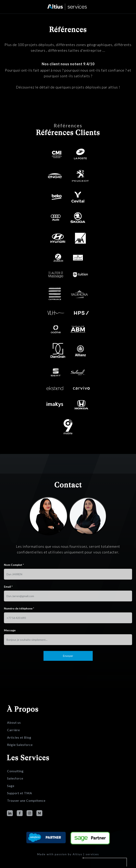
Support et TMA (20, 793)
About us (14, 723)
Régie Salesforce (20, 745)
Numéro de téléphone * (19, 623)
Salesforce (15, 778)
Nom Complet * (14, 579)
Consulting (15, 771)
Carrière (13, 730)
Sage (11, 786)
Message (10, 644)
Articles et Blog (19, 737)
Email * (8, 601)
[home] (68, 7)
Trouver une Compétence (26, 801)
